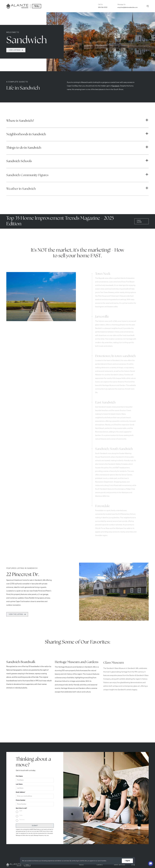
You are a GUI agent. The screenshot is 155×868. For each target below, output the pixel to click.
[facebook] (8, 856)
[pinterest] (30, 856)
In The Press (101, 819)
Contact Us (118, 819)
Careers (100, 812)
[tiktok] (24, 856)
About (81, 812)
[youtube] (19, 856)
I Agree (127, 861)
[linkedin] (35, 856)
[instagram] (13, 856)
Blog (133, 812)
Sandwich (116, 91)
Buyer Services (85, 819)
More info (110, 861)
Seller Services (119, 812)
